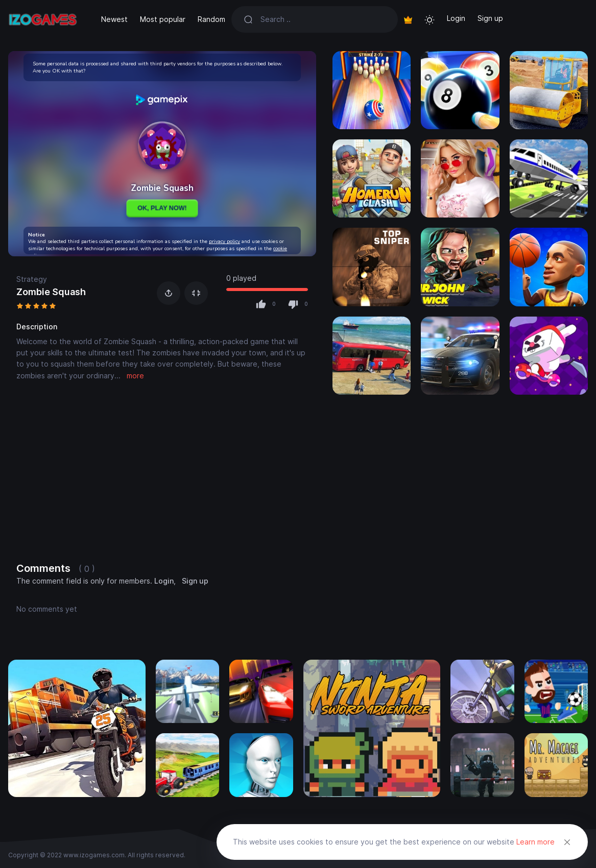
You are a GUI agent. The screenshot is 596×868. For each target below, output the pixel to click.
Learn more (535, 842)
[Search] (323, 19)
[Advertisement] (162, 473)
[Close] (567, 842)
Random (211, 19)
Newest (114, 19)
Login (456, 18)
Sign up (490, 18)
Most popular (163, 19)
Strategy (32, 279)
